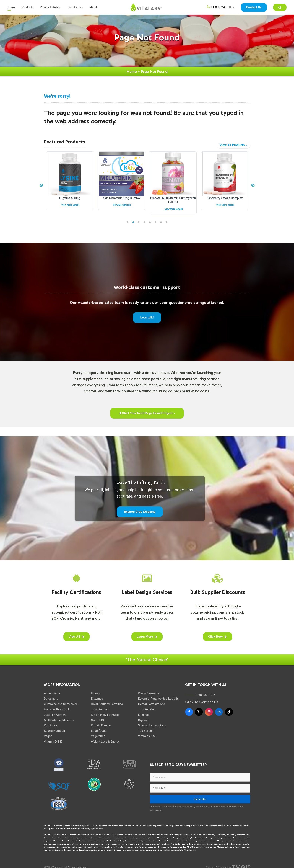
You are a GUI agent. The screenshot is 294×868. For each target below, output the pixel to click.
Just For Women (55, 719)
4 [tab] (144, 226)
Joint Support (100, 713)
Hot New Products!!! (57, 713)
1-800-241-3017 (205, 699)
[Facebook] (189, 716)
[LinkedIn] (219, 716)
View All (76, 640)
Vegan (48, 740)
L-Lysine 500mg (88, 202)
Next (253, 189)
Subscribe (200, 803)
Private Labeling (51, 7)
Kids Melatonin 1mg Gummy (140, 202)
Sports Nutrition (55, 734)
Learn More (147, 640)
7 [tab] (161, 226)
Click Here (218, 640)
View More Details (89, 209)
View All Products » (233, 149)
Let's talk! (147, 324)
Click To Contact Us (202, 706)
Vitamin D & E (53, 745)
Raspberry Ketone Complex (243, 202)
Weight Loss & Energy (105, 745)
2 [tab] (133, 226)
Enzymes (97, 702)
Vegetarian (98, 740)
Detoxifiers (51, 702)
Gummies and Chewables (61, 708)
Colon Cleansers (149, 697)
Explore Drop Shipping (140, 515)
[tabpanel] (88, 187)
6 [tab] (155, 226)
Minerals (144, 719)
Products (28, 7)
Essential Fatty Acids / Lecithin (158, 702)
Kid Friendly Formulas (105, 719)
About (93, 7)
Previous (41, 189)
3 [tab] (139, 226)
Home (11, 7)
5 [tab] (150, 226)
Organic (143, 724)
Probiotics (51, 729)
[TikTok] (229, 716)
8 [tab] (167, 226)
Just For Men (147, 713)
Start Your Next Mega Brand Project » (147, 417)
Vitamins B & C (148, 740)
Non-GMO (98, 724)
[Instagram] (209, 716)
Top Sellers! (146, 734)
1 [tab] (128, 226)
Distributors (75, 7)
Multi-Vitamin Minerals (59, 724)
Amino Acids (52, 697)
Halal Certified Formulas (107, 708)
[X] (199, 716)
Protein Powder (101, 729)
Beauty (96, 697)
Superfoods (99, 734)
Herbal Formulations (151, 708)
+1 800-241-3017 (221, 7)
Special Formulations (152, 729)
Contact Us (254, 7)
